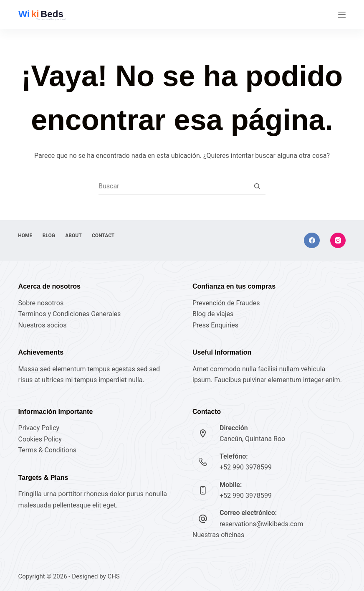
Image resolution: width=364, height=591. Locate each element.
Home (25, 236)
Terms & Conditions (48, 450)
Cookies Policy (40, 439)
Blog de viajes (213, 314)
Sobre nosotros (41, 303)
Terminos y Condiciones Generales (70, 314)
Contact (104, 236)
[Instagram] (338, 241)
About (74, 236)
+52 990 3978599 (246, 467)
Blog (49, 236)
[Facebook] (312, 241)
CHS (113, 576)
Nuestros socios (43, 325)
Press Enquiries (215, 325)
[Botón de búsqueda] (257, 186)
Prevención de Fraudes (226, 303)
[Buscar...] (174, 186)
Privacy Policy (39, 428)
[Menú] (342, 15)
